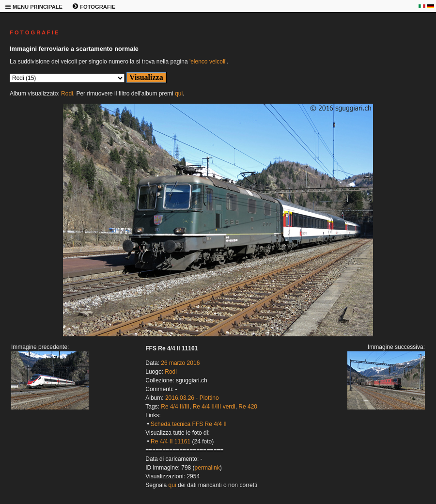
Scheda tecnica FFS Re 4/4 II (189, 424)
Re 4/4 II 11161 (171, 441)
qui (179, 94)
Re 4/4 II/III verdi (214, 407)
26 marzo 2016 (180, 363)
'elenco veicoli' (208, 62)
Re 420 (248, 407)
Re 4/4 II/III (175, 407)
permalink (207, 468)
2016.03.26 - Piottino (192, 398)
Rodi (67, 94)
